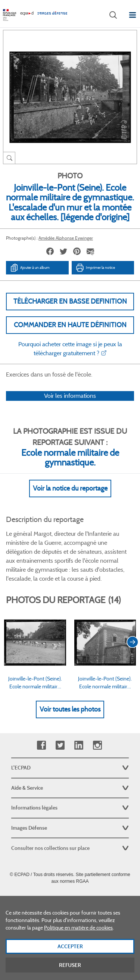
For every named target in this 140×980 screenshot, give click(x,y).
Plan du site (70, 898)
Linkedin (79, 745)
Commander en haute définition (70, 325)
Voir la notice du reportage (70, 488)
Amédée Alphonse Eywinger (66, 238)
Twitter (60, 745)
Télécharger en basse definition (70, 301)
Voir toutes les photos (70, 709)
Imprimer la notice (95, 268)
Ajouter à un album (30, 268)
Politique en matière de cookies (78, 934)
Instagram (97, 745)
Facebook (41, 745)
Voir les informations (70, 396)
